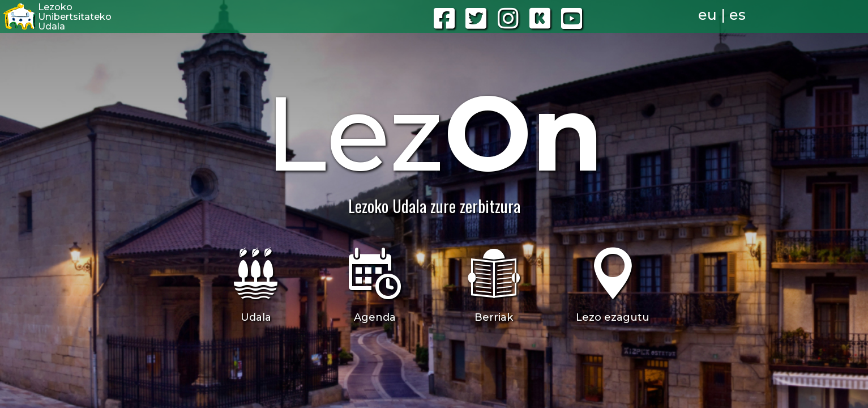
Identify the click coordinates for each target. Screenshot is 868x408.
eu (707, 15)
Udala (256, 317)
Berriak (494, 317)
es (737, 15)
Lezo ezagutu (613, 317)
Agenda (375, 317)
